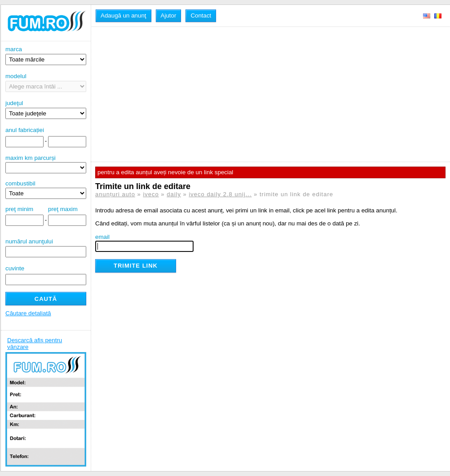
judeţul (46, 109)
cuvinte (15, 268)
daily (174, 194)
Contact (201, 15)
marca (46, 55)
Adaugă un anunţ (124, 15)
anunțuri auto (115, 194)
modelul (46, 82)
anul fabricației (25, 130)
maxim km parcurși (31, 158)
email (102, 237)
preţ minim (19, 209)
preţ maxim (63, 209)
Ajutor (169, 15)
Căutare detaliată (28, 313)
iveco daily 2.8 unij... (220, 194)
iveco (151, 194)
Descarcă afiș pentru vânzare (35, 344)
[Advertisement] (192, 94)
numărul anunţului (46, 248)
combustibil (20, 183)
